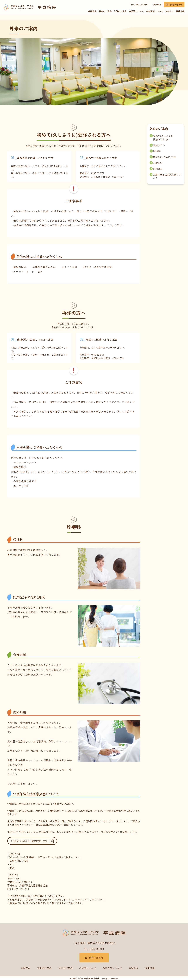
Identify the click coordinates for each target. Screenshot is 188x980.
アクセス (157, 4)
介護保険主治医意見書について (165, 176)
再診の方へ (157, 145)
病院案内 (92, 11)
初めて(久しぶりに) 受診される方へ (162, 138)
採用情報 (180, 11)
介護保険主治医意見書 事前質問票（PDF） (29, 841)
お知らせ (170, 11)
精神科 (155, 151)
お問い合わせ (176, 4)
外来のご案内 (105, 11)
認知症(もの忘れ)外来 (163, 157)
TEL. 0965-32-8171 (139, 4)
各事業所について (155, 11)
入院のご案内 (120, 11)
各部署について (136, 11)
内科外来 (156, 169)
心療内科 (156, 163)
